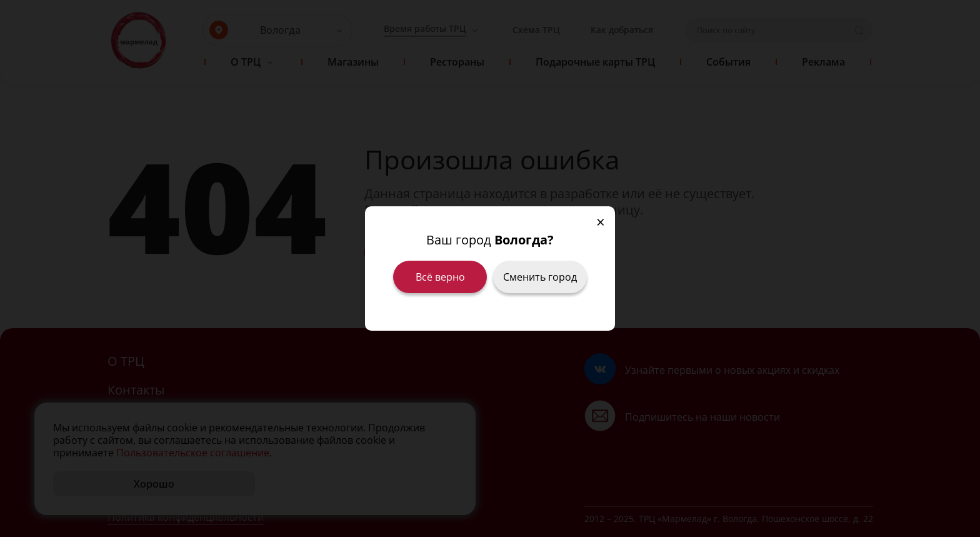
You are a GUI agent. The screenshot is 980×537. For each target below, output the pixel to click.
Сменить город (540, 277)
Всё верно (440, 277)
